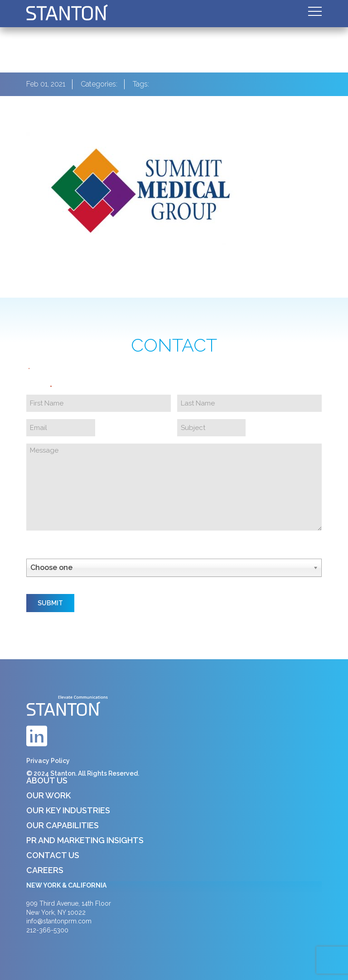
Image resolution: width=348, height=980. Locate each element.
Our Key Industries (68, 810)
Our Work (48, 795)
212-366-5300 (47, 930)
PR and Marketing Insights (85, 840)
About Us (47, 780)
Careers (45, 870)
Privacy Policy (48, 761)
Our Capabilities (63, 825)
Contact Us (53, 855)
